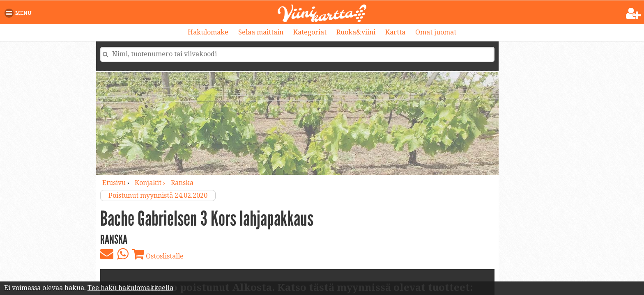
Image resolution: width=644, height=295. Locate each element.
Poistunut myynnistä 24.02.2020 (158, 196)
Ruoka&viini (356, 32)
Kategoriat (310, 32)
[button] (20, 13)
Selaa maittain (261, 32)
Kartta (395, 32)
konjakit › (151, 183)
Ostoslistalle (158, 254)
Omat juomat (436, 32)
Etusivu (114, 183)
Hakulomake (208, 32)
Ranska (182, 183)
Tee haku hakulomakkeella (130, 288)
